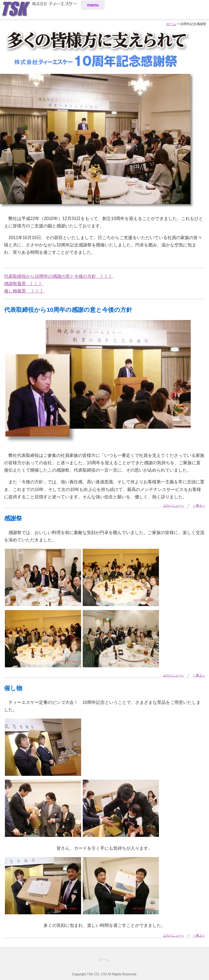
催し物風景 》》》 (24, 291)
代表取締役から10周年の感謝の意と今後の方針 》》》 (59, 276)
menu (93, 5)
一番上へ (199, 505)
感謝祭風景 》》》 (24, 284)
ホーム (171, 24)
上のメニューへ (173, 505)
